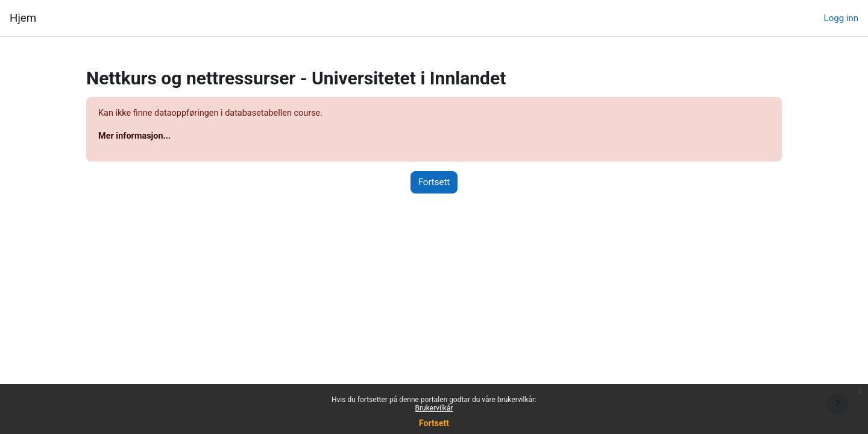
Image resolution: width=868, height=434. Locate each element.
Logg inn (841, 18)
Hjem (23, 18)
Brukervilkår (434, 408)
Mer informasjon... (136, 137)
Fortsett (434, 423)
